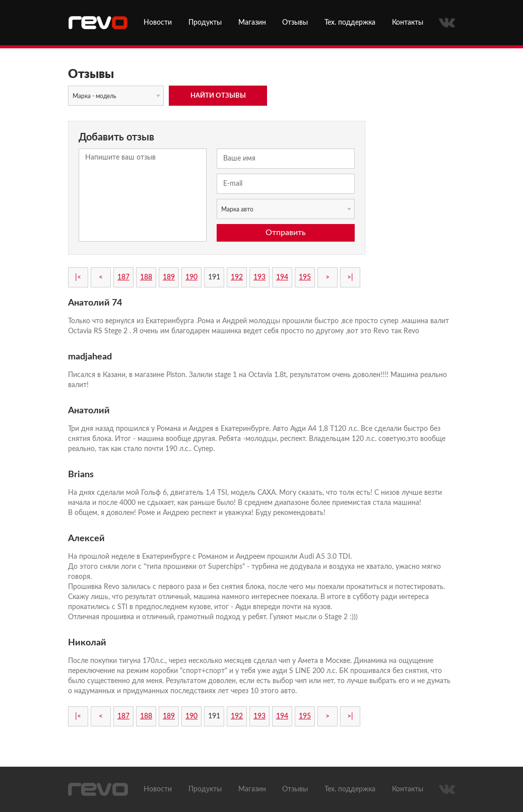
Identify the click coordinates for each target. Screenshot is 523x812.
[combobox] (116, 96)
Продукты (205, 23)
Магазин (252, 23)
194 (282, 277)
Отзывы (295, 23)
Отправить (286, 233)
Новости (158, 23)
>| (350, 277)
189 (169, 277)
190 (191, 277)
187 (123, 277)
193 (259, 277)
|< (78, 277)
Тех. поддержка (350, 23)
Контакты (408, 23)
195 (305, 277)
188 (146, 277)
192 (237, 277)
